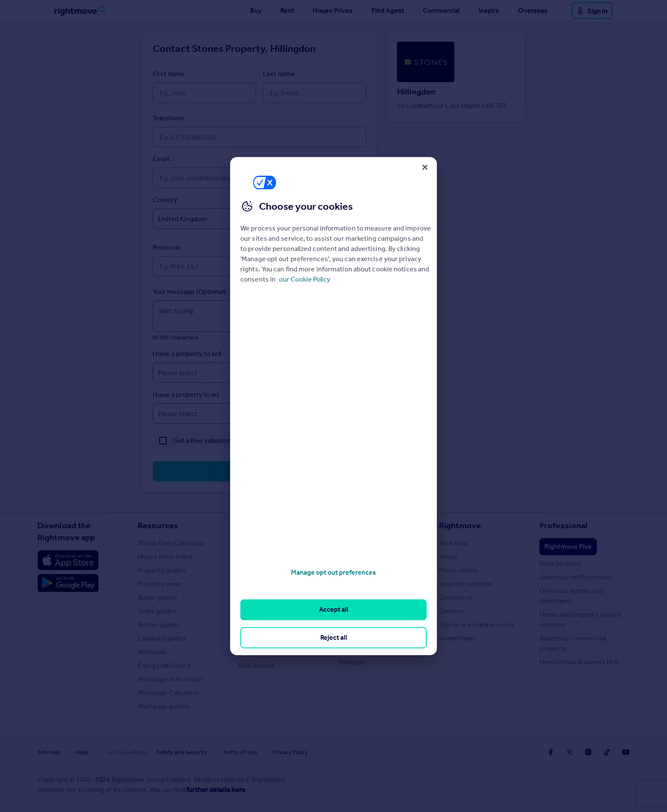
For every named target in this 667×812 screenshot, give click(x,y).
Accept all (334, 610)
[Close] (425, 167)
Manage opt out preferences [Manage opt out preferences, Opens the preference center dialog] (333, 572)
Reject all (334, 637)
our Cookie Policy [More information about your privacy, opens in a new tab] (305, 279)
